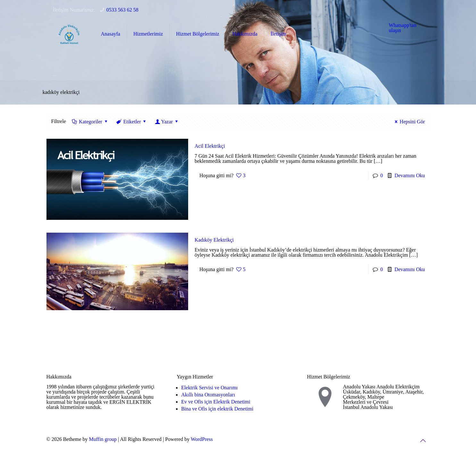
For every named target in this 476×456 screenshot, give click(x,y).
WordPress (202, 439)
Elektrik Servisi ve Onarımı (209, 388)
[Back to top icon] (423, 441)
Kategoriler (90, 122)
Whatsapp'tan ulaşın (403, 28)
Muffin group (103, 439)
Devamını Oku (410, 175)
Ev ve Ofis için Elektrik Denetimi (216, 402)
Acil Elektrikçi (210, 146)
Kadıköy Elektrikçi (214, 240)
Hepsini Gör (409, 122)
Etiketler (132, 122)
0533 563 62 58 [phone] (122, 10)
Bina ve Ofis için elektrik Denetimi (217, 409)
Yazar (167, 122)
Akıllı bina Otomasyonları (208, 395)
